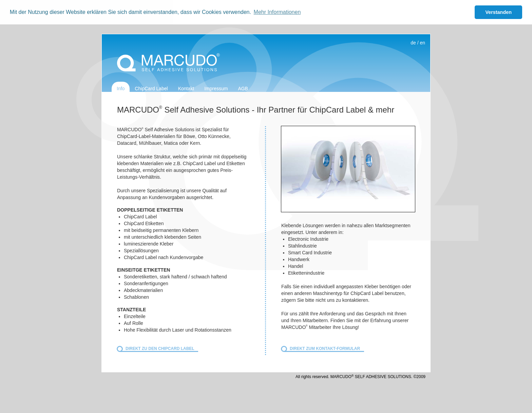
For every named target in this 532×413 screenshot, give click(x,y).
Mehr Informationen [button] (277, 12)
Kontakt (186, 88)
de (413, 43)
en (422, 43)
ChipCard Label (151, 88)
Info (121, 88)
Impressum (216, 88)
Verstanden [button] (498, 12)
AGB (243, 88)
